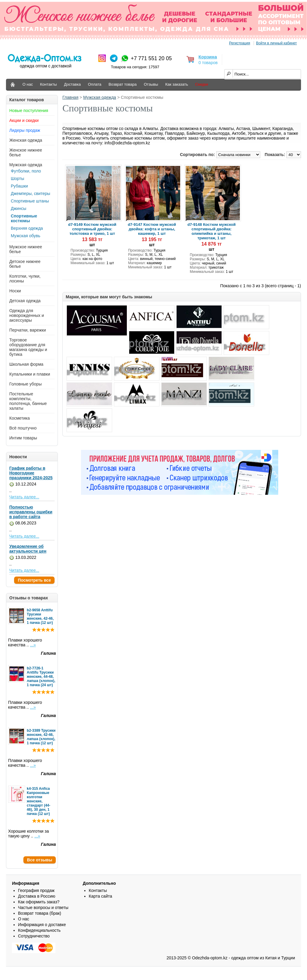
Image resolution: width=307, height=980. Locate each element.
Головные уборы (25, 384)
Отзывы (151, 84)
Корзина (208, 57)
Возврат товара (123, 84)
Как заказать (177, 84)
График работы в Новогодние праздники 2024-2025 (31, 473)
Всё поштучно (23, 428)
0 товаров (208, 63)
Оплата (95, 84)
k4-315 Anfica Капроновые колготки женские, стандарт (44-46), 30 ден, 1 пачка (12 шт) (39, 801)
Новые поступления (29, 111)
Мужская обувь (25, 236)
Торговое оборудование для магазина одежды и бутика (28, 347)
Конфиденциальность (39, 930)
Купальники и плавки (30, 374)
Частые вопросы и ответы (43, 908)
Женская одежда (26, 140)
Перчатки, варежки (28, 330)
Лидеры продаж (25, 130)
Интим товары (23, 438)
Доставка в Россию (37, 896)
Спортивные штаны (30, 201)
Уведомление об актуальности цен (28, 549)
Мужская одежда (26, 165)
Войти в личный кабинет (276, 43)
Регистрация (240, 43)
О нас (28, 84)
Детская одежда (25, 301)
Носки (15, 291)
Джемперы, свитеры (30, 193)
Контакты (49, 84)
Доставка (73, 84)
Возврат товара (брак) (40, 913)
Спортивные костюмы (24, 218)
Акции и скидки (24, 120)
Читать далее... (24, 497)
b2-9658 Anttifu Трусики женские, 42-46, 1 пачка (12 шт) (40, 616)
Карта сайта (100, 896)
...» (33, 645)
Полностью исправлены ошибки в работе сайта (31, 512)
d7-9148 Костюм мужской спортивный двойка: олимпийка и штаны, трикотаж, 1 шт (212, 231)
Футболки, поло (26, 171)
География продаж (36, 890)
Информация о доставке (42, 925)
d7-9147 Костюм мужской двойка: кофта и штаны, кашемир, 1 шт (152, 229)
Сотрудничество (34, 936)
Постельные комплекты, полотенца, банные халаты (28, 401)
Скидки (202, 84)
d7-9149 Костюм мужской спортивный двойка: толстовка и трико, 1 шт (92, 229)
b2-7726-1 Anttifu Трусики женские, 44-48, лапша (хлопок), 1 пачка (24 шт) (41, 677)
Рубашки (19, 186)
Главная (70, 97)
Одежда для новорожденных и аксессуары (27, 315)
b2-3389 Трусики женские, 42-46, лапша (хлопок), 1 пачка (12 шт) (41, 737)
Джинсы (18, 208)
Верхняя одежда (27, 228)
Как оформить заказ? (39, 902)
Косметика (19, 418)
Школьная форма (26, 364)
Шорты (18, 179)
